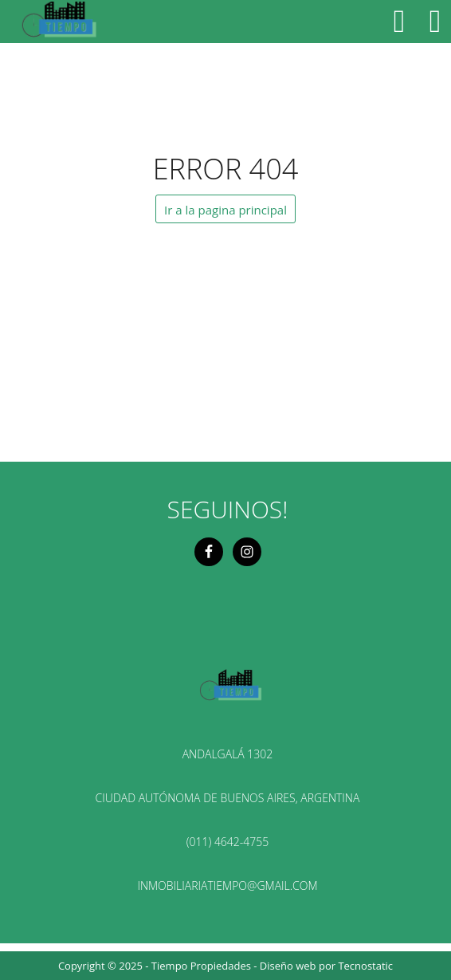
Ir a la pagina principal (225, 210)
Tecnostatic (365, 966)
